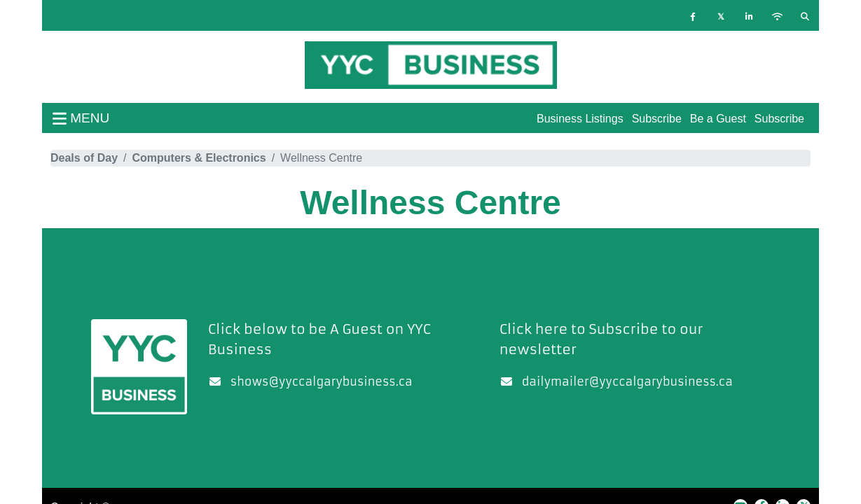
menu (81, 118)
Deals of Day (84, 158)
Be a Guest (718, 119)
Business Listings (580, 119)
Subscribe (779, 119)
